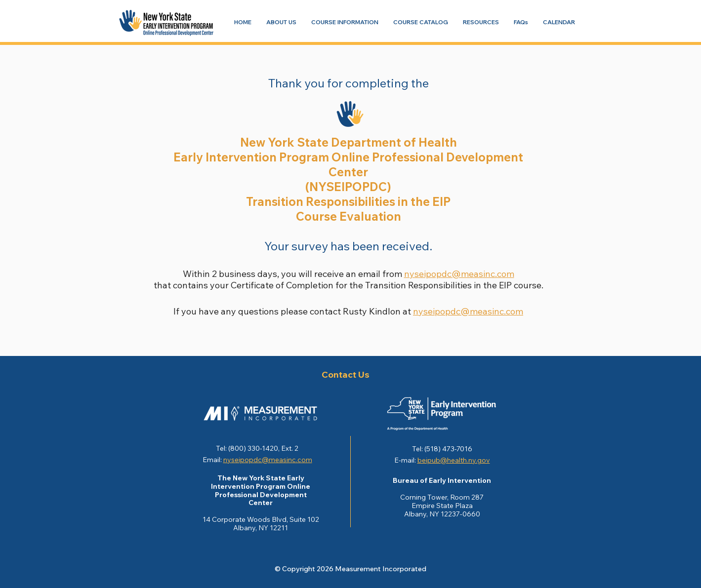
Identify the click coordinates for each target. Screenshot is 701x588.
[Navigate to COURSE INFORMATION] (345, 22)
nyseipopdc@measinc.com (459, 274)
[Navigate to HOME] (243, 22)
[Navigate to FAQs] (521, 22)
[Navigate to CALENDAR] (559, 22)
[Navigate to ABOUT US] (281, 22)
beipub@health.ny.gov (454, 460)
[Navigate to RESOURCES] (481, 22)
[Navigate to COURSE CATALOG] (421, 22)
